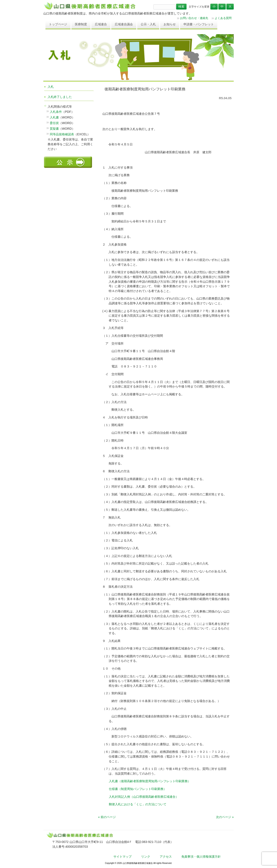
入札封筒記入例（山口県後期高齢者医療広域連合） (144, 797)
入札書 (54, 117)
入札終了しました (60, 97)
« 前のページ (107, 817)
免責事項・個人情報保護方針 (201, 857)
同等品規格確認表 (62, 134)
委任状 (54, 123)
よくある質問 (223, 18)
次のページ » (225, 817)
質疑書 (54, 129)
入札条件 (56, 112)
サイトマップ (122, 857)
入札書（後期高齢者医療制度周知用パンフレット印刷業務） (150, 781)
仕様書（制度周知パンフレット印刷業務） (138, 789)
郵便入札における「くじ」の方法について (138, 804)
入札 (51, 87)
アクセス (166, 857)
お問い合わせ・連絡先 (194, 18)
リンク (146, 857)
